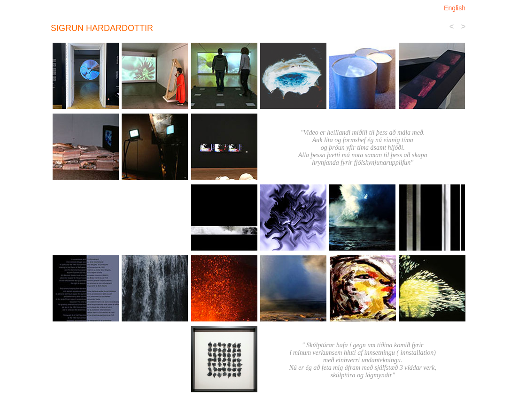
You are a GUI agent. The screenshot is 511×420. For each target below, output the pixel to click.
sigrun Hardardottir (102, 28)
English (455, 8)
